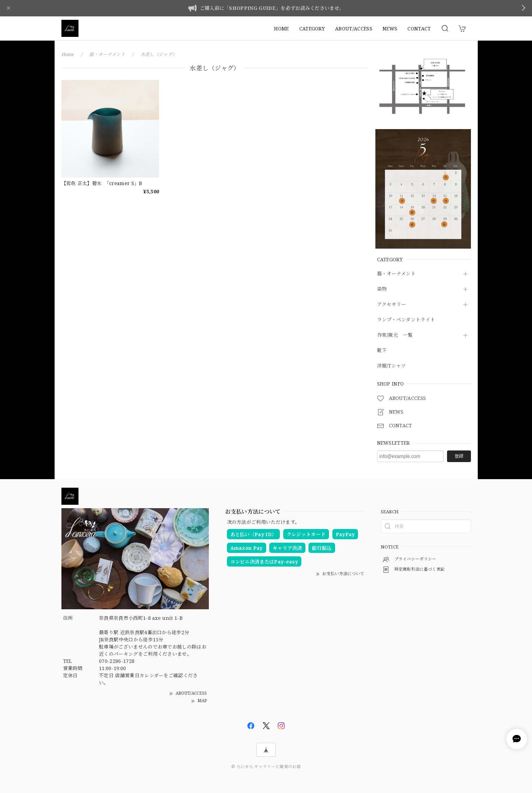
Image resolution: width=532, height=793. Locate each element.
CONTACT (419, 29)
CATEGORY (312, 29)
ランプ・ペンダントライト (406, 320)
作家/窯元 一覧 (395, 335)
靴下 (382, 351)
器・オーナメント (397, 274)
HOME (281, 29)
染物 (382, 289)
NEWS (390, 29)
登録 (459, 456)
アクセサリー (392, 304)
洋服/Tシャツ (392, 366)
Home (68, 54)
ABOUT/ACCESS (354, 29)
